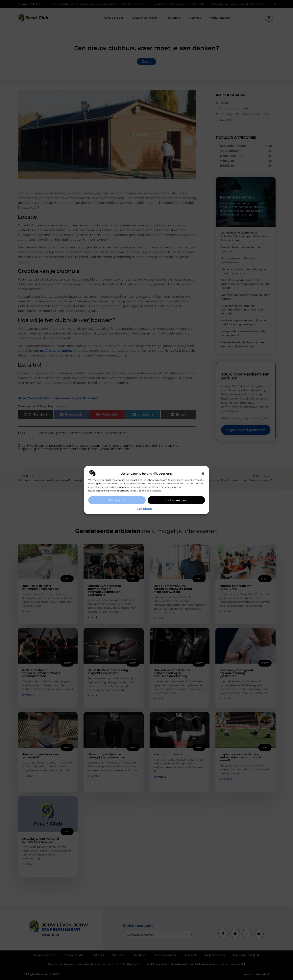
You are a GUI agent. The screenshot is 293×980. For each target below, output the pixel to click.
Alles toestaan (117, 500)
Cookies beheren (176, 500)
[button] (203, 474)
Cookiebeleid (145, 509)
